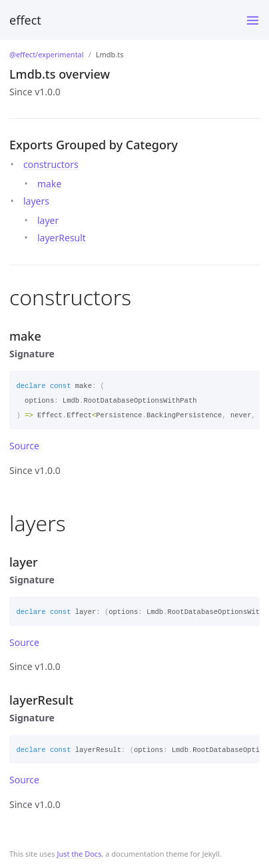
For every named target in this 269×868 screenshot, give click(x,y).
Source (24, 446)
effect (25, 20)
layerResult (62, 238)
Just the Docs (79, 854)
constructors (51, 164)
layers (36, 201)
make (49, 184)
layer (48, 220)
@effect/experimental (47, 54)
